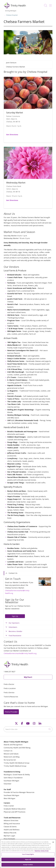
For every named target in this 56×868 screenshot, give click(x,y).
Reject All (28, 860)
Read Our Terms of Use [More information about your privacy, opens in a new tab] (42, 851)
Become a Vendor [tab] (15, 631)
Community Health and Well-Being (17, 748)
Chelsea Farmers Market (16, 67)
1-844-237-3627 (9, 672)
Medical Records (10, 833)
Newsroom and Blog (12, 757)
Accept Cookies (28, 865)
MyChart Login (9, 836)
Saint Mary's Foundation (13, 778)
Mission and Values (11, 754)
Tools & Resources (11, 697)
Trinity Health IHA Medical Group (17, 763)
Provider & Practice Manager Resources (19, 792)
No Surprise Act (10, 760)
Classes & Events (10, 827)
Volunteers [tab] (13, 627)
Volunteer (8, 784)
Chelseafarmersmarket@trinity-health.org (20, 653)
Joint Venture (11, 63)
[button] (51, 5)
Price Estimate (9, 839)
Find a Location (10, 688)
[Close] (53, 842)
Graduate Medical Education (15, 809)
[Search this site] (28, 729)
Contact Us (8, 751)
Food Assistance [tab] (15, 636)
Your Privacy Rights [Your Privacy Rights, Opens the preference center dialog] (28, 854)
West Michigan (9, 798)
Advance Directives (11, 820)
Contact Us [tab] (13, 573)
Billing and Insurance (12, 824)
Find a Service (9, 692)
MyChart (28, 677)
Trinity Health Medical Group (15, 766)
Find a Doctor (9, 684)
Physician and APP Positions (15, 812)
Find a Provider (11, 712)
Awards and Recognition (13, 745)
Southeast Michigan (11, 781)
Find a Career (9, 806)
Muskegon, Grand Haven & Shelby (17, 775)
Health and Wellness (12, 830)
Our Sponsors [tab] (14, 623)
